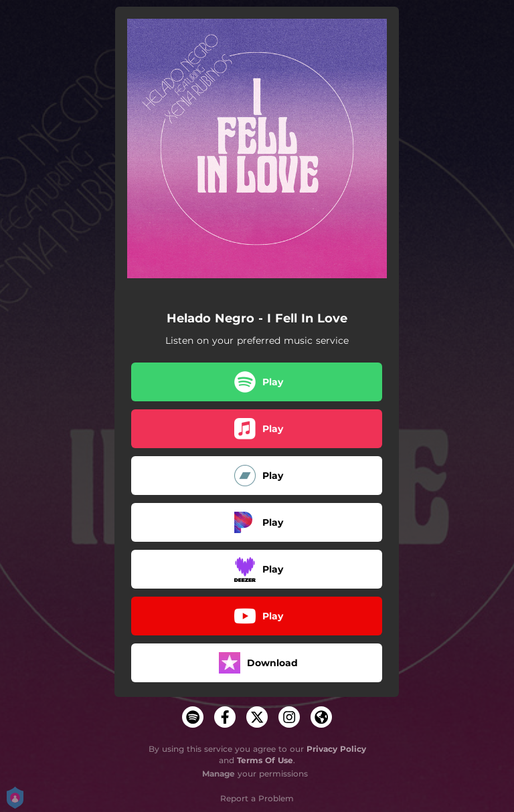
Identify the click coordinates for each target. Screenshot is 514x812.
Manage (219, 774)
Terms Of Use (265, 760)
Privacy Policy (336, 749)
